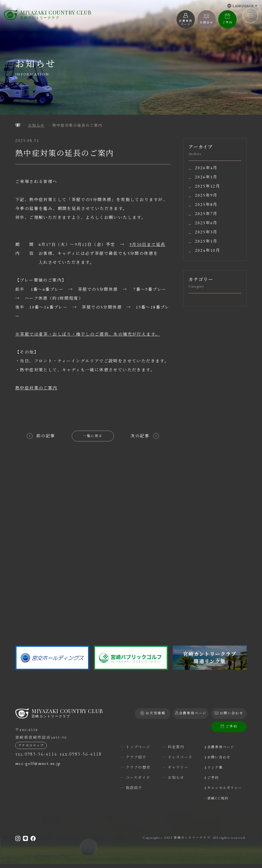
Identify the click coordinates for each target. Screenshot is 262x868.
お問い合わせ (222, 757)
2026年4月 (206, 168)
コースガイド (138, 778)
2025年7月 (206, 214)
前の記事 (46, 436)
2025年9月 (206, 195)
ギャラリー (178, 767)
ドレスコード (180, 757)
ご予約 (227, 22)
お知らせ (176, 778)
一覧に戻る (93, 436)
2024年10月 (208, 251)
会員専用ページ (224, 747)
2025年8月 (206, 205)
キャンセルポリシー (227, 789)
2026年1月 (206, 177)
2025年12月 (208, 186)
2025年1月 (206, 241)
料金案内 (176, 747)
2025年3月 (206, 232)
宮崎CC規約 (221, 802)
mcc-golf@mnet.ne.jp (38, 766)
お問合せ (207, 22)
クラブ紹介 (136, 757)
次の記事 (140, 436)
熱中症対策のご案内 (36, 388)
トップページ (138, 747)
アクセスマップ (31, 748)
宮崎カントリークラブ (57, 16)
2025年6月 (206, 223)
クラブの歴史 (138, 767)
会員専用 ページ (186, 23)
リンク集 (218, 767)
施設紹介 (134, 788)
